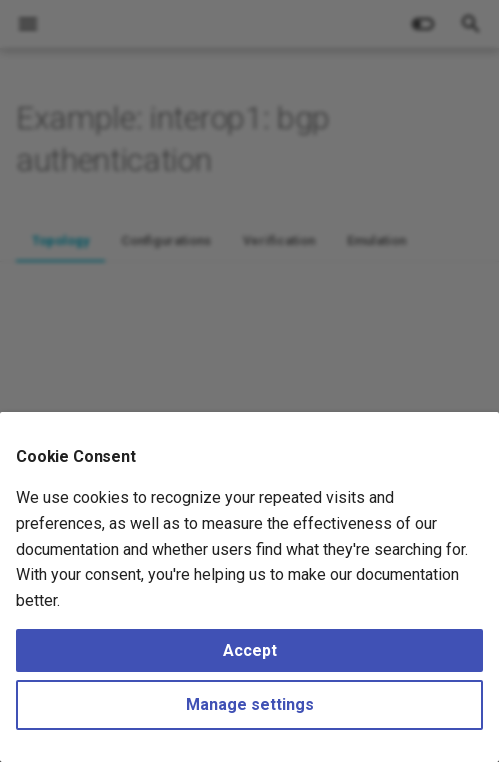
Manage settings (250, 704)
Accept (250, 650)
